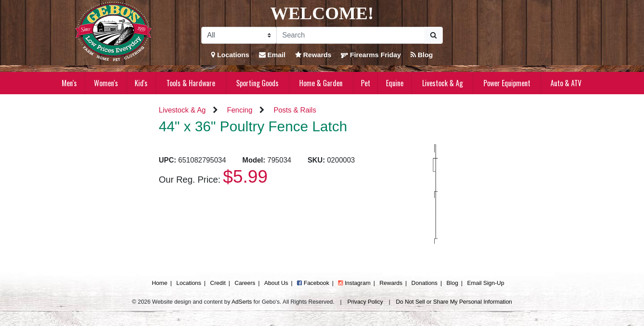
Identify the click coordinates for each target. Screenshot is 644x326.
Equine (395, 83)
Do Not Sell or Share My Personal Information (454, 302)
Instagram (354, 283)
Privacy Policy (365, 302)
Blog (422, 55)
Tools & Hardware (191, 83)
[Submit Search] (434, 35)
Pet (366, 83)
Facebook (313, 283)
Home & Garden (321, 83)
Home (159, 283)
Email (272, 55)
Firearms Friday (371, 55)
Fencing (239, 110)
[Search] (351, 35)
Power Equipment (507, 83)
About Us (276, 283)
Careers (245, 283)
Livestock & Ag (443, 83)
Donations (425, 283)
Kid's (141, 83)
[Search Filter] (239, 35)
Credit (218, 283)
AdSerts (242, 302)
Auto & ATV (566, 83)
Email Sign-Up (485, 283)
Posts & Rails (295, 110)
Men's (69, 83)
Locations (230, 55)
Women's (106, 83)
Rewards (314, 55)
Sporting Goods (257, 83)
